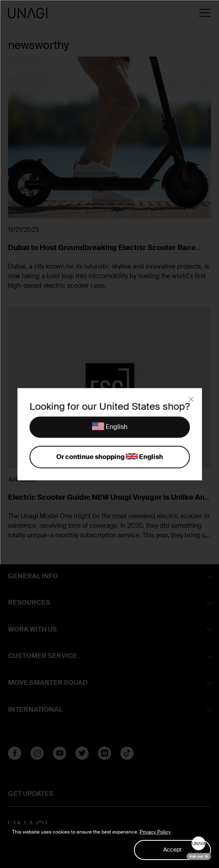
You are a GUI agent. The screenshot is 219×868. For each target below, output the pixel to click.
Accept (172, 850)
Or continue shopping (109, 457)
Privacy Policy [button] (155, 832)
